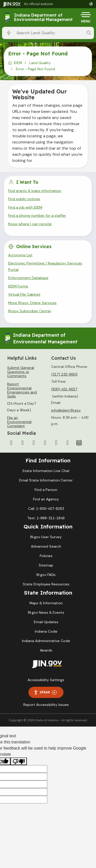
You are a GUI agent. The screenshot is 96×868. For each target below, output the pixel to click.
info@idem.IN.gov (66, 410)
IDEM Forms (18, 286)
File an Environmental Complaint (19, 422)
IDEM (18, 63)
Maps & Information (46, 603)
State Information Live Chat (46, 471)
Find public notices (24, 199)
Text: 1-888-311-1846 (46, 518)
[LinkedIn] (56, 443)
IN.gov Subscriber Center (30, 311)
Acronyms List (20, 255)
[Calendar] (79, 443)
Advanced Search (46, 546)
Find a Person (46, 490)
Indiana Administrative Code (46, 641)
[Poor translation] (19, 761)
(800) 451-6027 (64, 389)
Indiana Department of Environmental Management (43, 17)
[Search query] (49, 33)
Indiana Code (46, 631)
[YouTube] (45, 443)
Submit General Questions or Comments (21, 372)
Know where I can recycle (30, 224)
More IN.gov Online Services (32, 303)
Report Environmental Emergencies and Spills (22, 390)
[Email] (68, 443)
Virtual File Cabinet (24, 294)
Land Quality (40, 63)
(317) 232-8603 (64, 374)
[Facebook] (11, 443)
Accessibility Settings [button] (46, 680)
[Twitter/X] (23, 443)
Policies (46, 556)
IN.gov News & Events (46, 612)
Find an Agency (46, 499)
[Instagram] (34, 443)
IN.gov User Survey (46, 537)
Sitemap (46, 565)
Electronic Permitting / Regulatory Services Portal (45, 266)
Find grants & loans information (35, 191)
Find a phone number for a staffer (37, 215)
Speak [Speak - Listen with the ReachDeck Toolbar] (45, 692)
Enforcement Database (28, 278)
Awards (46, 650)
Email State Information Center (46, 480)
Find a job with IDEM (25, 207)
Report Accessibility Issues (46, 705)
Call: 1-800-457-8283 (46, 509)
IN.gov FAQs (46, 575)
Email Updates (46, 622)
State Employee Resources (46, 584)
